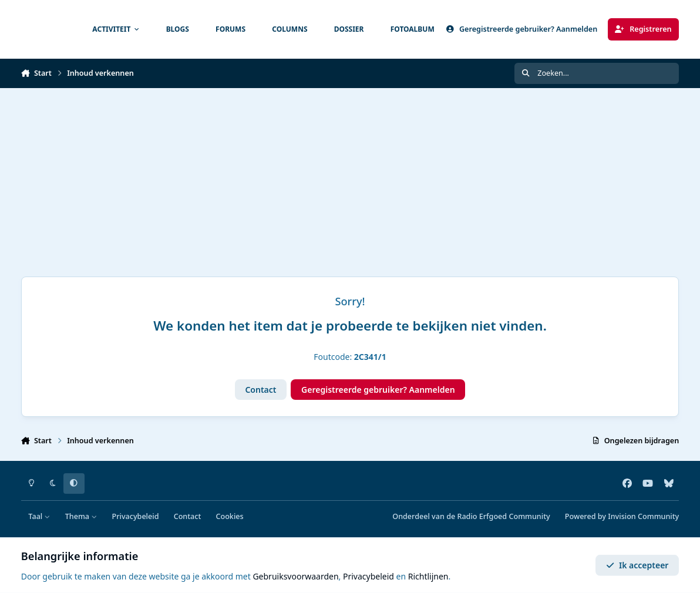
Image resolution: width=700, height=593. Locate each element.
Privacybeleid (136, 516)
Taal (39, 516)
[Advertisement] (350, 176)
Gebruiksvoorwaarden (295, 576)
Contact (260, 390)
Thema (81, 516)
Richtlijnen (428, 576)
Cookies (229, 516)
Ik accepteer (637, 565)
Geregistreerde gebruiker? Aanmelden (378, 390)
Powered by (622, 516)
